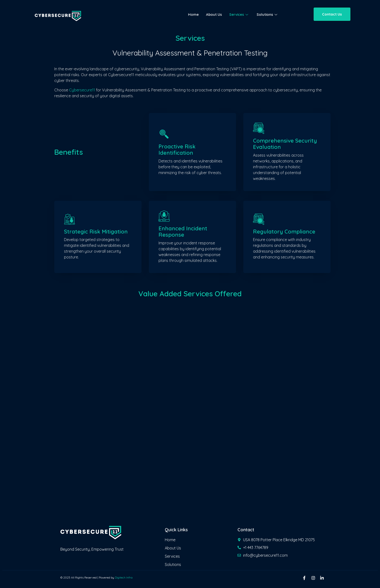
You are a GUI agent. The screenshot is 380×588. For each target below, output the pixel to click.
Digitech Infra (124, 577)
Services (239, 14)
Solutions (268, 14)
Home (193, 14)
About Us (214, 14)
